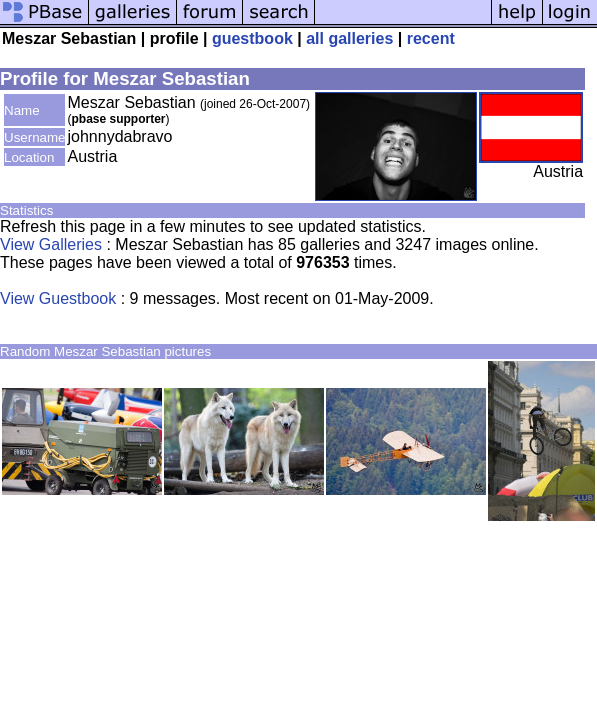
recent (431, 38)
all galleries (349, 38)
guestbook (252, 38)
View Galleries (51, 244)
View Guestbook (58, 298)
